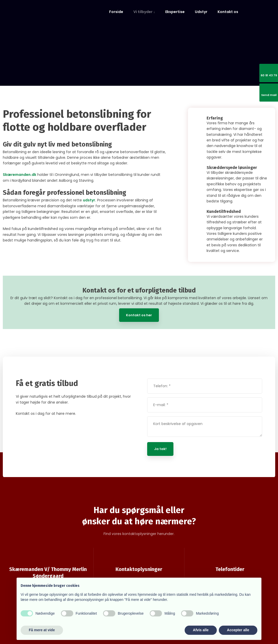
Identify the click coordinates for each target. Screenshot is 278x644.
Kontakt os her (139, 315)
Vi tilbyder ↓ (144, 12)
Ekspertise (175, 12)
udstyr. (90, 200)
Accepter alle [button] (238, 630)
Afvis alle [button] (201, 630)
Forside (116, 12)
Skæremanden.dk (20, 175)
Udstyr (201, 12)
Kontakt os (228, 12)
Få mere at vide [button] (42, 630)
